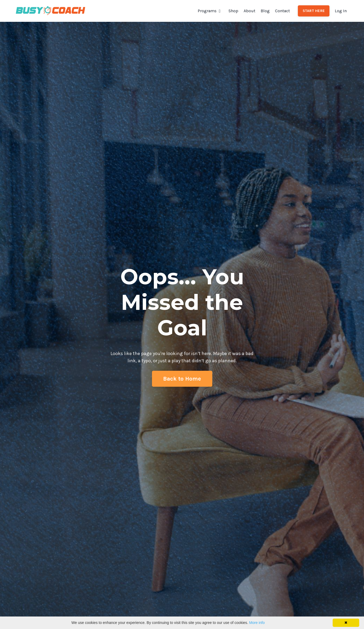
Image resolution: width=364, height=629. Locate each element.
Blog (265, 11)
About (249, 11)
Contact (282, 11)
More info (257, 623)
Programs (209, 11)
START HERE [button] (314, 11)
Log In (341, 11)
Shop (233, 11)
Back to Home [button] (182, 379)
